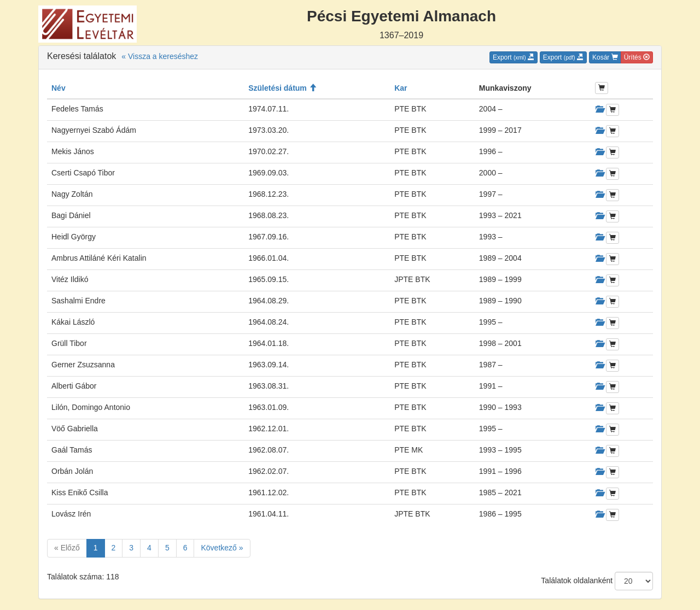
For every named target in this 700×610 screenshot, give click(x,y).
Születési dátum (282, 88)
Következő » (222, 548)
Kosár (605, 57)
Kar (401, 88)
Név (59, 88)
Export (514, 57)
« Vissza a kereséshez (160, 56)
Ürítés (637, 57)
